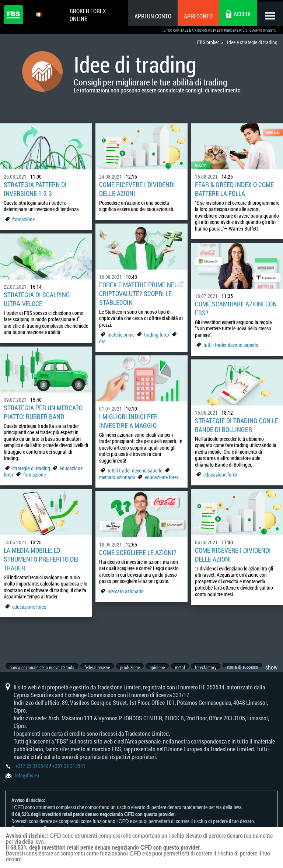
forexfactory (214, 667)
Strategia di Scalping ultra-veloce (37, 299)
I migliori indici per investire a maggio (128, 421)
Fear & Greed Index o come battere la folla (234, 189)
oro (102, 341)
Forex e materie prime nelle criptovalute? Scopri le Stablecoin (141, 294)
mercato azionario (117, 477)
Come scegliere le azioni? (138, 552)
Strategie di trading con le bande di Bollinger (237, 425)
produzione (133, 667)
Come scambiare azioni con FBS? (236, 308)
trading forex (157, 335)
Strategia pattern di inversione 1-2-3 (35, 189)
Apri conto (195, 16)
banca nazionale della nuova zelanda (42, 667)
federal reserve (99, 667)
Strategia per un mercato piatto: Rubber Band (43, 412)
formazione (23, 219)
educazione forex (162, 477)
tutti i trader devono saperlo (231, 345)
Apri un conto (150, 16)
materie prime (122, 335)
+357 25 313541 (69, 771)
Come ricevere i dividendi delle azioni (137, 189)
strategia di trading (31, 468)
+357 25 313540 (32, 771)
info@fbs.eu (27, 781)
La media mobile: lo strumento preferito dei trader (41, 559)
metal (187, 667)
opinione (162, 667)
